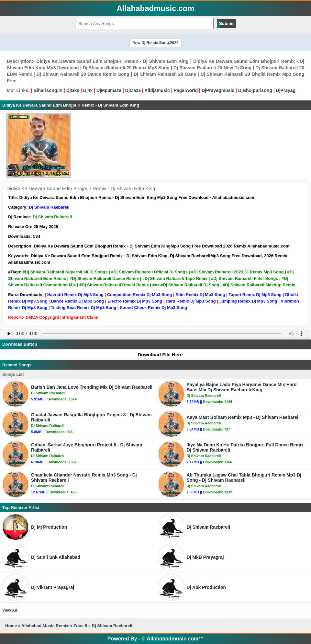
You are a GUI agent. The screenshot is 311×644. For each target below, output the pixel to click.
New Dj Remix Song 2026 (155, 43)
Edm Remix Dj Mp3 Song (200, 295)
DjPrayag (286, 90)
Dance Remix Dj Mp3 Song (77, 301)
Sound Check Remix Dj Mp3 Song (153, 308)
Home (11, 626)
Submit (226, 23)
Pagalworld (186, 90)
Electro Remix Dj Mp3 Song (135, 301)
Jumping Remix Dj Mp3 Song (248, 301)
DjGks (73, 90)
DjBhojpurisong (255, 90)
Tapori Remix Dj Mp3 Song (255, 295)
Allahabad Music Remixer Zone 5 (54, 626)
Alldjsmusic (157, 90)
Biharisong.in (48, 90)
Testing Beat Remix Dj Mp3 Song (83, 308)
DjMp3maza (109, 90)
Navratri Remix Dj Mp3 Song (75, 295)
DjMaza (133, 90)
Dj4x (88, 90)
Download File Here (157, 355)
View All (10, 610)
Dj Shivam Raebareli (49, 207)
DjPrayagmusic (218, 90)
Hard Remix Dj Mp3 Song (191, 301)
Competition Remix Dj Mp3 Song (140, 295)
